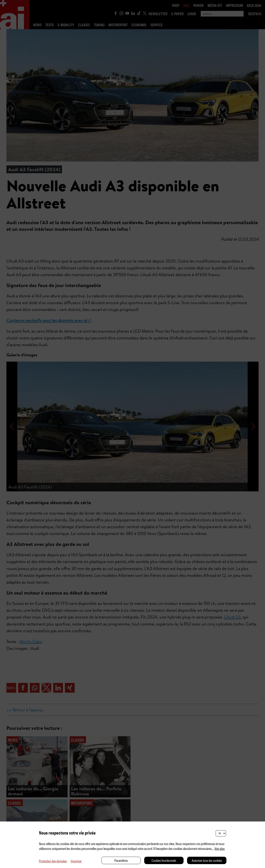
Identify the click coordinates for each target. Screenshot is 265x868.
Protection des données (53, 861)
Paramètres (121, 860)
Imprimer (76, 861)
